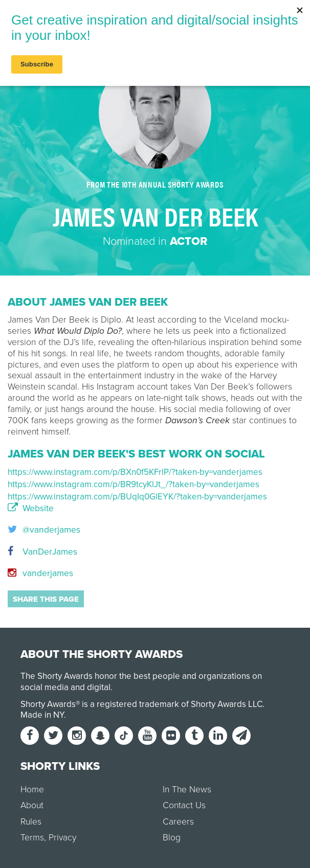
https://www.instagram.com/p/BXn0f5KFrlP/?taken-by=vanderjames (135, 472)
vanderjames (40, 573)
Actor (189, 241)
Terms (32, 838)
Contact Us (184, 805)
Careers (178, 822)
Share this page (46, 599)
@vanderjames (44, 530)
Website (31, 509)
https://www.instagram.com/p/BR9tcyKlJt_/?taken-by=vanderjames (134, 484)
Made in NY (42, 715)
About (32, 805)
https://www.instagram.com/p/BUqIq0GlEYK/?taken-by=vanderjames (137, 497)
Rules (31, 822)
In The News (187, 790)
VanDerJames (42, 552)
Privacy (62, 838)
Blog (172, 838)
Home (32, 790)
